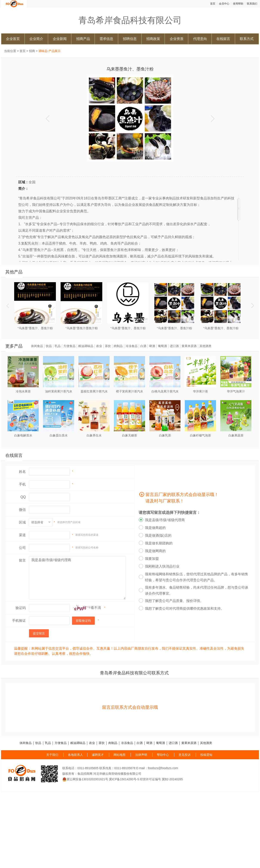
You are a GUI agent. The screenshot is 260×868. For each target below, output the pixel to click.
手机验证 (19, 621)
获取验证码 (83, 621)
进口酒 (174, 346)
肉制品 (118, 346)
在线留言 (223, 39)
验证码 (21, 608)
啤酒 (152, 346)
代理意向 (200, 39)
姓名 (22, 472)
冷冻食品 (132, 346)
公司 (22, 548)
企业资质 (177, 39)
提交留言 (39, 633)
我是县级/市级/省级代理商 (77, 578)
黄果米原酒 (189, 346)
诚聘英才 (98, 755)
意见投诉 (185, 755)
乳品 (58, 346)
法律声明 (141, 755)
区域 (22, 522)
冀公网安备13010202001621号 (85, 779)
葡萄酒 (162, 346)
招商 (32, 51)
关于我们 (52, 755)
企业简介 (36, 39)
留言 (22, 560)
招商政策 (153, 39)
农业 (99, 346)
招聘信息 (130, 39)
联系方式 (247, 39)
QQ (23, 497)
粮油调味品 (86, 346)
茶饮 (108, 346)
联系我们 (252, 4)
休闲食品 (37, 346)
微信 (22, 510)
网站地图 (119, 755)
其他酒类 (205, 346)
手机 (22, 484)
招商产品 (83, 39)
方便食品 (69, 346)
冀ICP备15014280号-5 (124, 779)
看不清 (96, 608)
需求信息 (106, 39)
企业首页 (13, 39)
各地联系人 (75, 755)
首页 (213, 4)
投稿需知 (206, 755)
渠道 (22, 535)
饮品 (49, 346)
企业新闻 (60, 39)
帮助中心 (163, 755)
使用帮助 (238, 4)
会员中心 (224, 4)
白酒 (143, 346)
